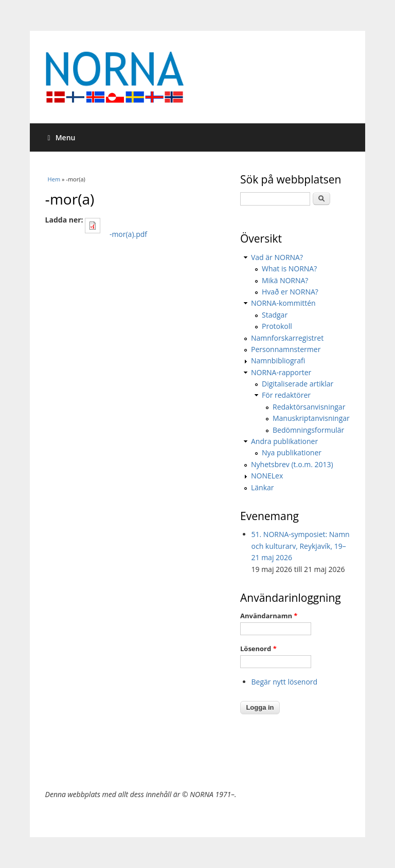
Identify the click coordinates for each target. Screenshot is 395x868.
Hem (54, 179)
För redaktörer (286, 395)
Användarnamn (269, 616)
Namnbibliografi (278, 361)
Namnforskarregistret (287, 338)
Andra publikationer (284, 441)
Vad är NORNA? (277, 257)
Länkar (263, 487)
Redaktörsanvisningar (309, 407)
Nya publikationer (292, 453)
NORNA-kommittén (283, 303)
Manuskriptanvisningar (311, 418)
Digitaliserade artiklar (298, 384)
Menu (62, 137)
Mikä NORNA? (285, 280)
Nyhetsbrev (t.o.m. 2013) (292, 464)
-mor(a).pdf (128, 234)
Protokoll (277, 326)
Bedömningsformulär (308, 430)
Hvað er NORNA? (290, 292)
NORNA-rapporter (281, 372)
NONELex (267, 476)
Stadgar (275, 315)
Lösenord (258, 649)
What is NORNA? (289, 269)
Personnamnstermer (286, 349)
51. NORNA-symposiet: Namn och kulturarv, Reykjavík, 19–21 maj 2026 (301, 546)
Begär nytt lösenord (285, 682)
